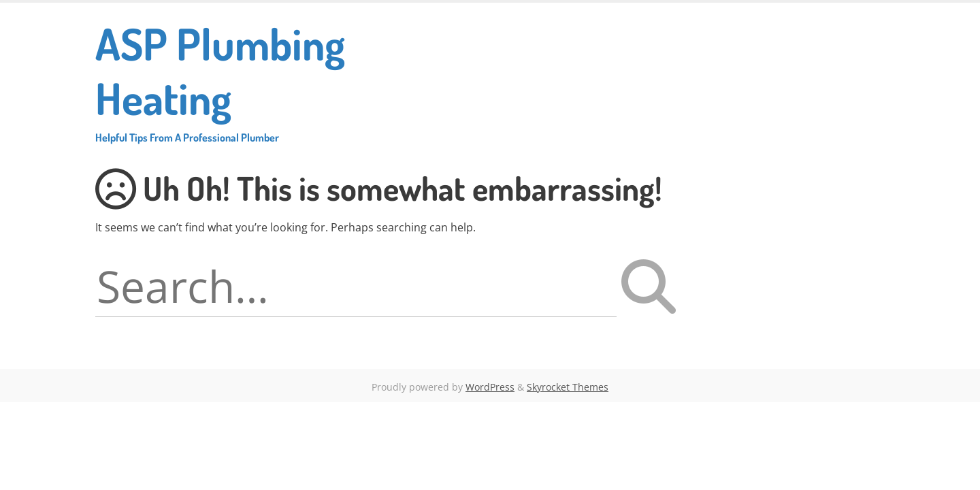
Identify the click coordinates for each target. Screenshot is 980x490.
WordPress (490, 387)
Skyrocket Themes (568, 387)
